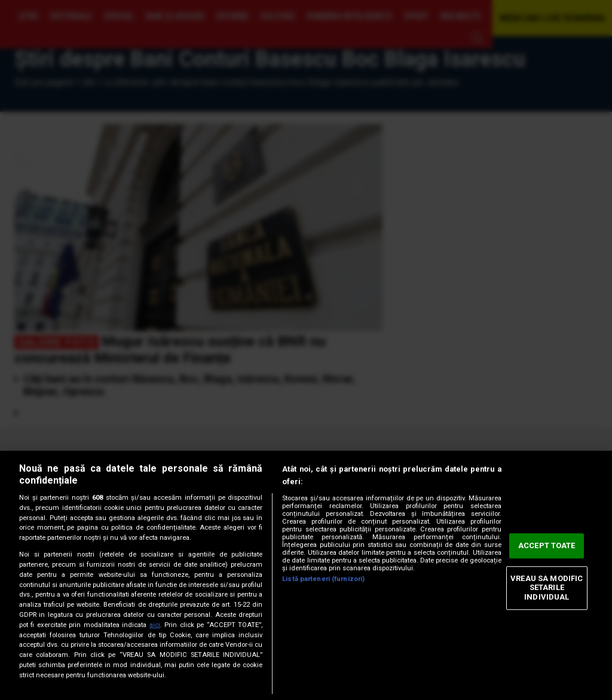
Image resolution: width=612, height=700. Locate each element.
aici (155, 625)
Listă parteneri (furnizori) (323, 579)
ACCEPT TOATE (547, 546)
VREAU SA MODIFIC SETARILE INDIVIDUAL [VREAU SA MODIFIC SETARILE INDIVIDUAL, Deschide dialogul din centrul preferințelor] (547, 588)
